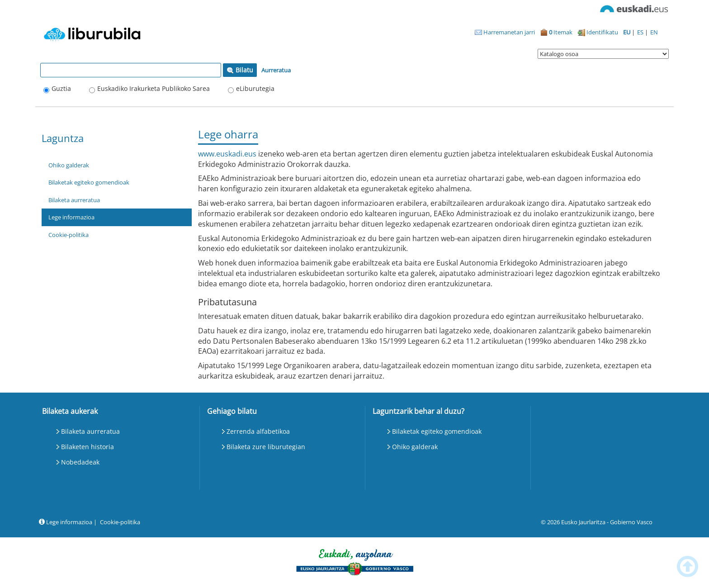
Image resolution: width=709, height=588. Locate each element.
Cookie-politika (69, 235)
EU (627, 32)
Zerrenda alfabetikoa (258, 431)
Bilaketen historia (87, 447)
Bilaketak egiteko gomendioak (89, 182)
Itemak (556, 32)
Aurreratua (276, 70)
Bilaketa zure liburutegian (266, 447)
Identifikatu (598, 32)
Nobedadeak (80, 462)
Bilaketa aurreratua (74, 200)
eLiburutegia (255, 88)
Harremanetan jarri (505, 32)
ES (641, 32)
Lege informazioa (71, 217)
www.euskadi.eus (227, 154)
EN (654, 32)
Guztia (61, 88)
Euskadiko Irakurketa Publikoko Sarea (154, 88)
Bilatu (240, 70)
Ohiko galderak (69, 165)
